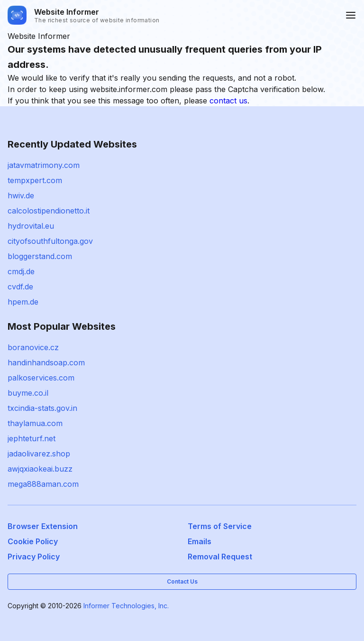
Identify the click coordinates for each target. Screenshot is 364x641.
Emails (200, 541)
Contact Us (182, 581)
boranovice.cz (33, 347)
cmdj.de (21, 271)
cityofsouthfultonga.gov (50, 241)
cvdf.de (20, 287)
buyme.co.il (28, 393)
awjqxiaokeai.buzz (40, 469)
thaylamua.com (35, 423)
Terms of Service (220, 526)
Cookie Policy (33, 541)
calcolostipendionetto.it (49, 211)
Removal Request (220, 557)
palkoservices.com (41, 378)
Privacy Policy (34, 557)
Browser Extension (43, 526)
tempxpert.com (35, 180)
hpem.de (23, 302)
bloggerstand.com (40, 256)
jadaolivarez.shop (39, 454)
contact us (228, 101)
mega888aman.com (43, 484)
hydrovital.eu (31, 226)
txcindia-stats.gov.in (42, 408)
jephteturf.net (32, 438)
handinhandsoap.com (46, 362)
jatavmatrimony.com (44, 165)
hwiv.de (21, 195)
